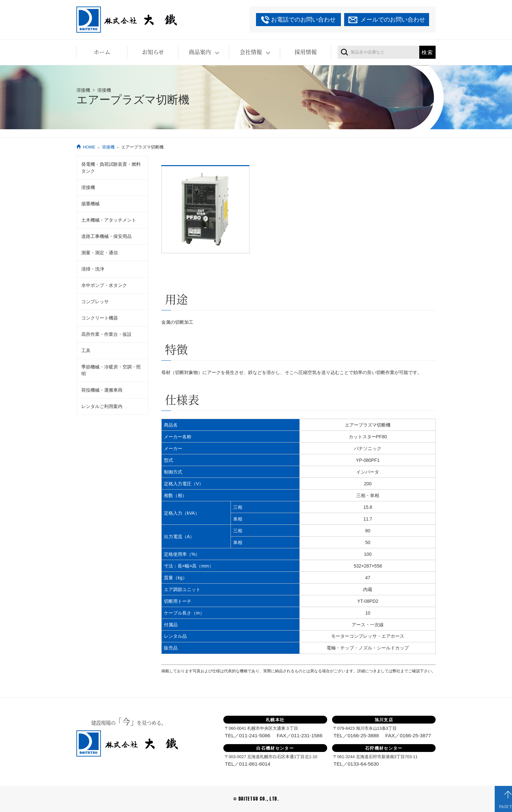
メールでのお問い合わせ (393, 20)
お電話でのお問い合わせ (303, 20)
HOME (89, 147)
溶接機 (108, 147)
